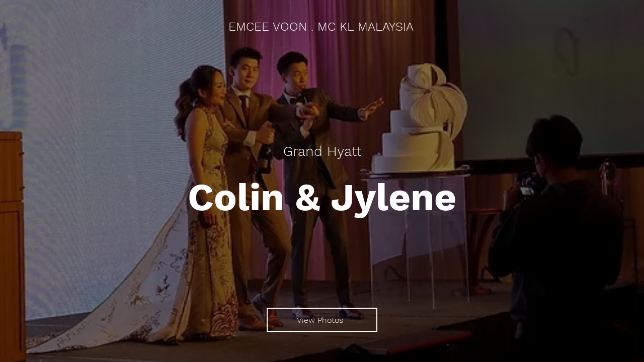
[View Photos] (322, 320)
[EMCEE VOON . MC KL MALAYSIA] (322, 27)
